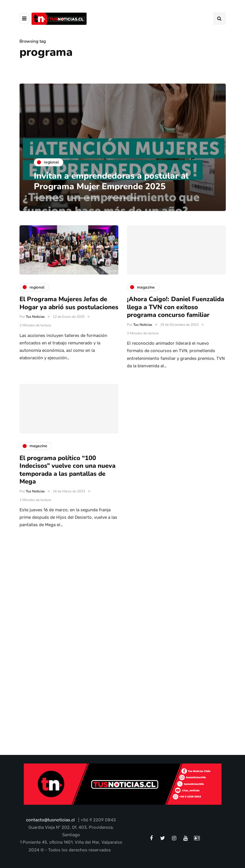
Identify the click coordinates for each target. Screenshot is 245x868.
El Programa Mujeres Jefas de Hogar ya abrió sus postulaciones (69, 311)
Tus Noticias (50, 198)
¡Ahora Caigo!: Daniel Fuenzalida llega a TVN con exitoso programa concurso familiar (176, 314)
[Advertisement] (123, 604)
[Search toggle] (219, 19)
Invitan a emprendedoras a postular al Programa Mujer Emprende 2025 (111, 181)
